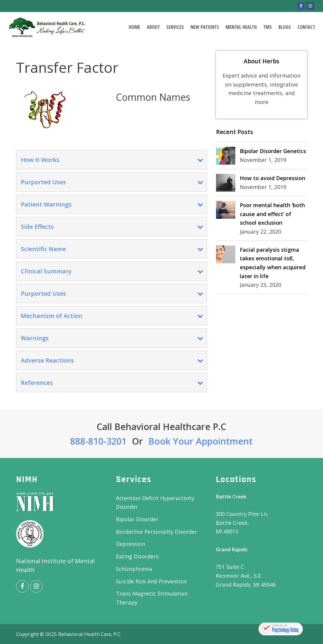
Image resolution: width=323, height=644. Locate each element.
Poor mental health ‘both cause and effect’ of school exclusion (272, 214)
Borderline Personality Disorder (156, 532)
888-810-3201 (98, 441)
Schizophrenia (134, 569)
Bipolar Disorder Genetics (273, 151)
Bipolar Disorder (137, 519)
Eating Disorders (137, 556)
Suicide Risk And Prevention (151, 581)
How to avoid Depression (272, 178)
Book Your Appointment (200, 441)
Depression (130, 544)
